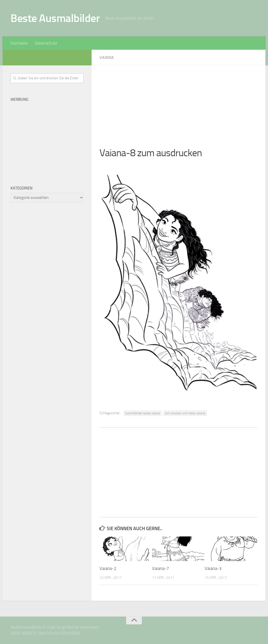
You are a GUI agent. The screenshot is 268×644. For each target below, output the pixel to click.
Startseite (19, 43)
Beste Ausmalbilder (55, 18)
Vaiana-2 (108, 568)
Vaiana (107, 57)
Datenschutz (46, 43)
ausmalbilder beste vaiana (143, 413)
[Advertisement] (178, 102)
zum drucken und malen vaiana (185, 413)
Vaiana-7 (161, 568)
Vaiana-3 (213, 568)
